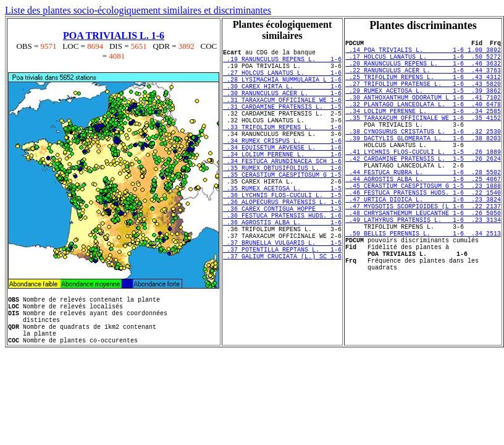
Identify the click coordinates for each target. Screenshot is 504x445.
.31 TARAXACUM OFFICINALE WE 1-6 (282, 114)
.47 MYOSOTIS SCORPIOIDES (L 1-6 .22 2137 (423, 252)
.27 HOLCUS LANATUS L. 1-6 (282, 80)
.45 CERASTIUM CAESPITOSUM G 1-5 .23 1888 (423, 226)
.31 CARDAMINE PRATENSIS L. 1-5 (282, 123)
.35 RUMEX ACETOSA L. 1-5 (282, 227)
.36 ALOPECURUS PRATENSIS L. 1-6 (282, 244)
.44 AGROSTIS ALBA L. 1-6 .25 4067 (423, 218)
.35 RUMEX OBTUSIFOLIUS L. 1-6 (282, 201)
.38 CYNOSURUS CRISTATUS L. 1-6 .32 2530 (423, 157)
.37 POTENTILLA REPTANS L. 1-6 (282, 305)
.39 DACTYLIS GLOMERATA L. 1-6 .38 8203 (423, 166)
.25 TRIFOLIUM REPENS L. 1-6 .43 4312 (423, 88)
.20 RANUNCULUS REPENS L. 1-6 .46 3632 (423, 70)
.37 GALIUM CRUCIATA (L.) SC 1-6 (282, 313)
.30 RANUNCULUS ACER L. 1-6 (282, 106)
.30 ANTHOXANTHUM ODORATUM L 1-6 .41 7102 (423, 114)
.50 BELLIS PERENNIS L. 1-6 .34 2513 (423, 287)
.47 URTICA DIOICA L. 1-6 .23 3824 (423, 244)
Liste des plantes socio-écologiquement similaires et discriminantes (138, 10)
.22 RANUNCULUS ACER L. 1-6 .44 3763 (423, 79)
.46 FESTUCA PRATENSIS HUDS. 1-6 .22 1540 (423, 235)
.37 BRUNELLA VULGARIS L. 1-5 (282, 296)
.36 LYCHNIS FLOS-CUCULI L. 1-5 (282, 235)
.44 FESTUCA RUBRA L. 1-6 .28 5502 (423, 209)
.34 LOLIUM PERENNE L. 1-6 (282, 184)
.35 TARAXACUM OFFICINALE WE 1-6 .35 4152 (423, 140)
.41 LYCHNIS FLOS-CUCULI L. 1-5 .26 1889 (423, 183)
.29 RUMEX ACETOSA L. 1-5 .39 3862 (423, 105)
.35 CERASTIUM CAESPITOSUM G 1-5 (282, 210)
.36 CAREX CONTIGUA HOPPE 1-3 (282, 253)
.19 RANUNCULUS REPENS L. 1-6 (282, 62)
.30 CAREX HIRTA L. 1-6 (282, 97)
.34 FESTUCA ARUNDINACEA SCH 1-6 (282, 192)
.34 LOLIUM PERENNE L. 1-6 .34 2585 (423, 131)
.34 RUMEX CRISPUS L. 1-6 (282, 166)
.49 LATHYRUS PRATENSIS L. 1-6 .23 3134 (423, 269)
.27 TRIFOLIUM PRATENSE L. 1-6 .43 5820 (423, 96)
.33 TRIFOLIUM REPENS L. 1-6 (282, 149)
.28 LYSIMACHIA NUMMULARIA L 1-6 (282, 88)
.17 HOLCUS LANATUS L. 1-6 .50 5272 (423, 62)
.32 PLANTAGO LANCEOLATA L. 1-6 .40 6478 (423, 122)
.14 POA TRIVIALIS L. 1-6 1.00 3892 (423, 53)
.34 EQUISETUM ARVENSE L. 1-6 (282, 175)
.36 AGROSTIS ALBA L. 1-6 (282, 270)
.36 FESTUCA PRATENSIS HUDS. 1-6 (282, 261)
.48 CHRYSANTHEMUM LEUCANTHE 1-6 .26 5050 (423, 261)
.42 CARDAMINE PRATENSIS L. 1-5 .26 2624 (423, 192)
